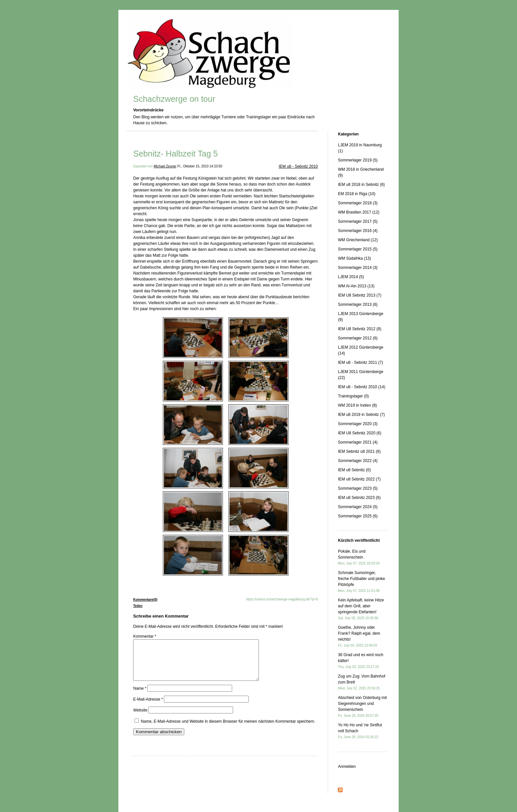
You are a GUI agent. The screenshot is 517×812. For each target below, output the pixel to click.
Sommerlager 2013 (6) (358, 304)
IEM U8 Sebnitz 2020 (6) (360, 433)
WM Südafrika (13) (354, 258)
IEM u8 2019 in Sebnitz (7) (361, 415)
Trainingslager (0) (353, 396)
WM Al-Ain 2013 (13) (356, 286)
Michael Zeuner (165, 166)
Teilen (138, 606)
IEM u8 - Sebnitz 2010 (298, 166)
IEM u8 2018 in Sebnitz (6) (361, 185)
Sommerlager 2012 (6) (358, 338)
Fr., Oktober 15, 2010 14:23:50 (200, 166)
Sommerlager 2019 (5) (358, 160)
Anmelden (347, 767)
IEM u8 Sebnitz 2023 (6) (359, 498)
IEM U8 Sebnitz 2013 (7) (360, 295)
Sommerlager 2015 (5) (358, 249)
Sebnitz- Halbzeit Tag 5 (176, 154)
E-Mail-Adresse (148, 707)
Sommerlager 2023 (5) (358, 488)
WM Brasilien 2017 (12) (359, 212)
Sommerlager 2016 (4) (358, 231)
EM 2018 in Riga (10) (357, 194)
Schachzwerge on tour (174, 99)
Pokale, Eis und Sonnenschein (359, 557)
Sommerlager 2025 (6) (358, 516)
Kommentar (145, 636)
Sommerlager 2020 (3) (358, 424)
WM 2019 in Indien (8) (357, 405)
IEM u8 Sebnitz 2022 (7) (359, 479)
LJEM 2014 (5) (351, 277)
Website (140, 718)
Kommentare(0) (145, 600)
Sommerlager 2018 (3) (358, 203)
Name (140, 696)
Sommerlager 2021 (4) (358, 442)
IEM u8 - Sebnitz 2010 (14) (362, 387)
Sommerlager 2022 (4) (358, 461)
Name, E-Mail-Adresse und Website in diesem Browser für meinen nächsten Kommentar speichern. (228, 729)
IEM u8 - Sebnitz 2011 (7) (361, 362)
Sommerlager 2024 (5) (358, 507)
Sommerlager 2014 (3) (358, 268)
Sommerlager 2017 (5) (358, 221)
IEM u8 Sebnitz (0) (354, 470)
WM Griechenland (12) (358, 240)
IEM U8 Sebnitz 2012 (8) (360, 329)
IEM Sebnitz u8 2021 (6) (359, 451)
